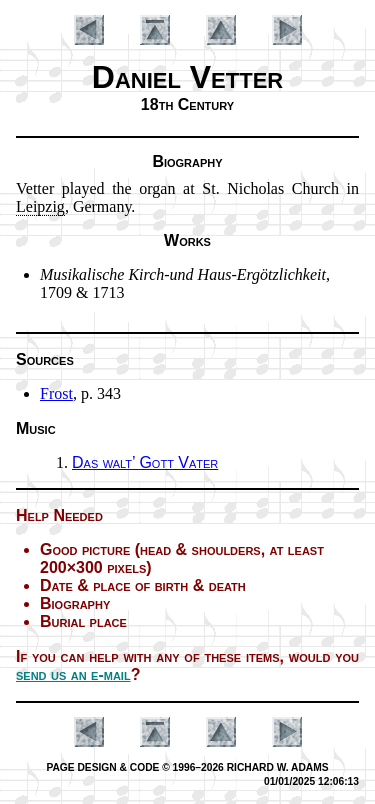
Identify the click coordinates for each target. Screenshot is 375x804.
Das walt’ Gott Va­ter (145, 462)
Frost (56, 393)
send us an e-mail (73, 674)
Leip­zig (40, 206)
